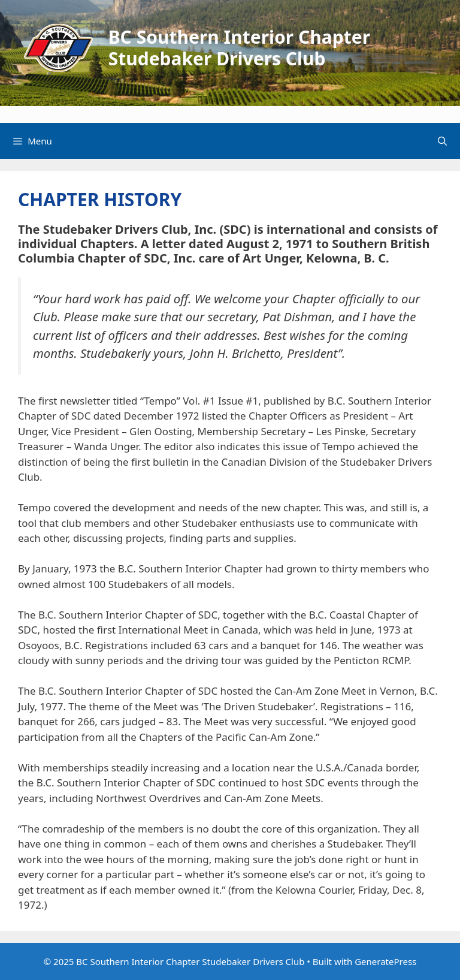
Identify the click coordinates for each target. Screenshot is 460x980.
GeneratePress (385, 961)
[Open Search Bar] (442, 141)
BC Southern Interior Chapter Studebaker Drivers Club (239, 48)
